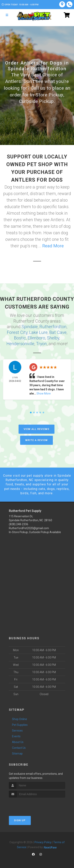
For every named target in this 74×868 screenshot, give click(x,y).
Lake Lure (38, 332)
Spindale (30, 327)
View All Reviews (37, 429)
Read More (53, 246)
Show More (44, 394)
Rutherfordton (53, 327)
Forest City (17, 332)
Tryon (41, 344)
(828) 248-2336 (19, 524)
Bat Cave (58, 332)
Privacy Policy (43, 842)
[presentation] (30, 805)
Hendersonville (20, 344)
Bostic (20, 338)
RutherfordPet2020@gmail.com (29, 528)
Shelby (53, 338)
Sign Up (20, 820)
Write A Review (37, 440)
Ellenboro (36, 338)
